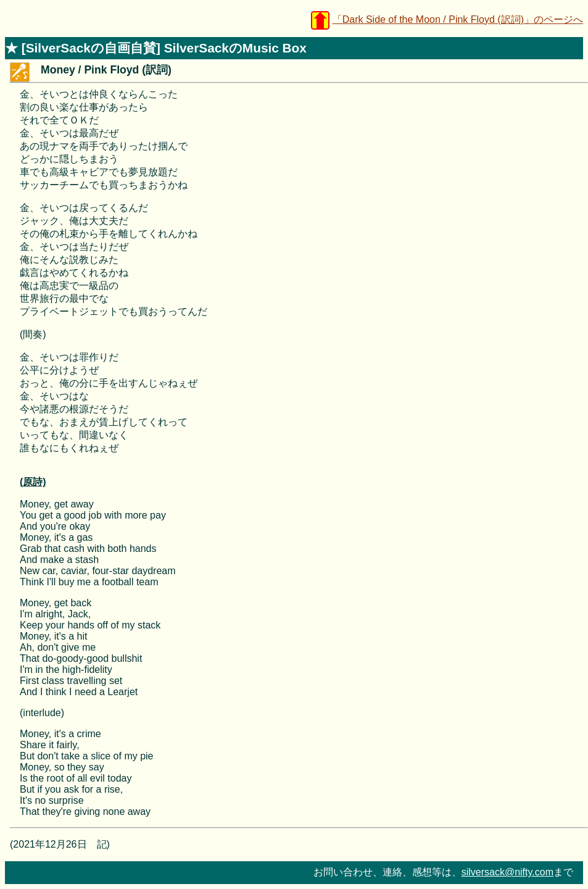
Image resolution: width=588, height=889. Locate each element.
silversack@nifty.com (507, 872)
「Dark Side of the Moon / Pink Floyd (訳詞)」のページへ (458, 19)
